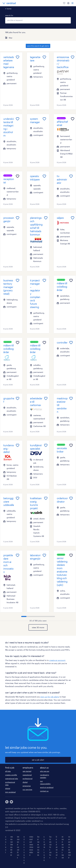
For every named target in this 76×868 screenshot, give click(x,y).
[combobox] (38, 20)
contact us (44, 791)
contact (6, 844)
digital (8, 788)
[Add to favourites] (18, 57)
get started (27, 771)
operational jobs (12, 779)
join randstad (10, 792)
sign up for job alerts (50, 697)
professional (28, 779)
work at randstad (47, 787)
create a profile (11, 775)
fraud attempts (57, 847)
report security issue (63, 847)
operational (27, 775)
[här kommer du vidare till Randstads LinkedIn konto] (7, 802)
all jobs (8, 771)
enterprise (27, 786)
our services (27, 789)
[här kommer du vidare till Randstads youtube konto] (11, 802)
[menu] (72, 3)
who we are (45, 771)
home (9, 9)
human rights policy (50, 847)
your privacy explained (69, 847)
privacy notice (24, 849)
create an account (57, 660)
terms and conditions (18, 847)
